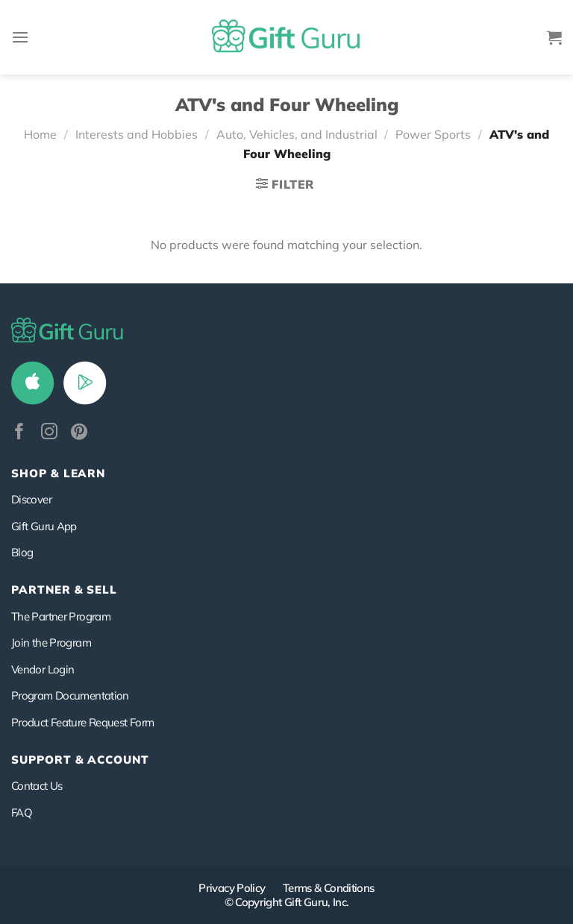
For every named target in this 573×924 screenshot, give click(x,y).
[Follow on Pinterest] (79, 433)
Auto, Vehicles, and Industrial (297, 134)
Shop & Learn (58, 473)
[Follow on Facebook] (19, 433)
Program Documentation (70, 695)
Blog (22, 552)
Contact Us (37, 786)
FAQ (22, 813)
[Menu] (20, 37)
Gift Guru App (44, 526)
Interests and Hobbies (137, 134)
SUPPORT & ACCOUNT (80, 760)
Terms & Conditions (329, 888)
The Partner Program (61, 616)
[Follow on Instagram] (49, 433)
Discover (31, 499)
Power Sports (433, 134)
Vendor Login (43, 669)
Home (40, 134)
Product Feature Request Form (82, 722)
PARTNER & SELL (64, 590)
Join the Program (51, 642)
